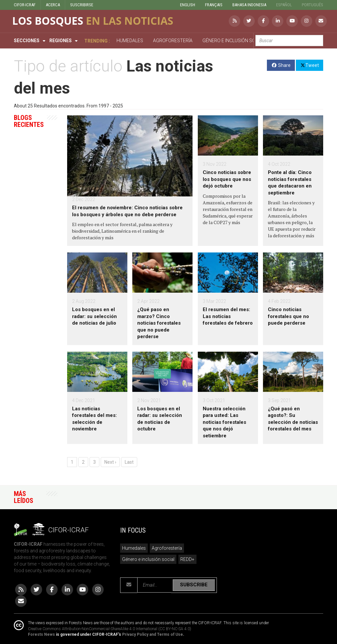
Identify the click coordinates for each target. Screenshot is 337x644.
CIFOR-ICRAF (25, 5)
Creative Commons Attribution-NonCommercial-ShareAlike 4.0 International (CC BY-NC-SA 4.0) (110, 629)
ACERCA (53, 5)
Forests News (41, 634)
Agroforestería (167, 548)
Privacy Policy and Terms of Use (153, 634)
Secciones (27, 41)
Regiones (61, 41)
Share (281, 65)
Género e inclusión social (148, 559)
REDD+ (187, 559)
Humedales (134, 548)
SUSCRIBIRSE (82, 5)
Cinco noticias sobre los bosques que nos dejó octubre (227, 179)
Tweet (310, 65)
